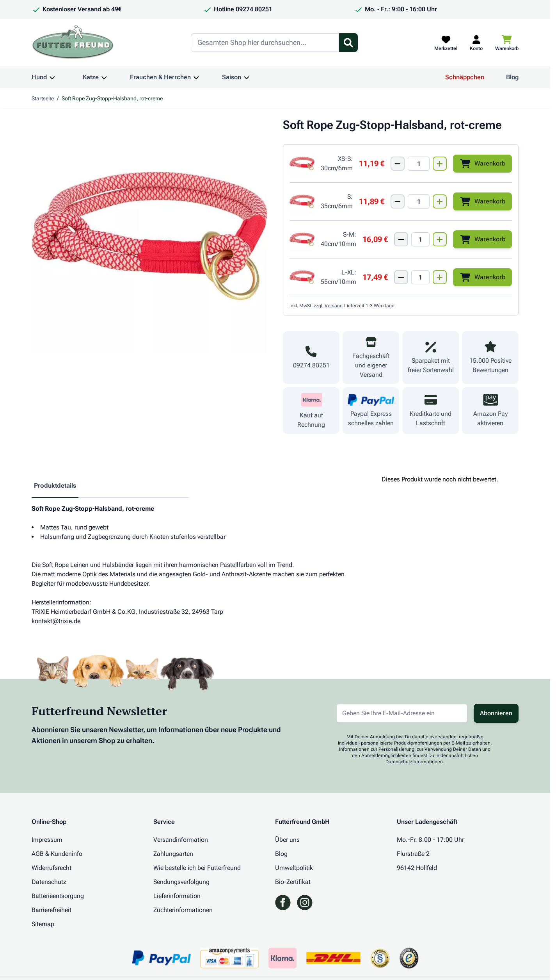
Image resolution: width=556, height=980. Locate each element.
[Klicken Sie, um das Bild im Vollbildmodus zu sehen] (149, 236)
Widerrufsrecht (52, 868)
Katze (91, 77)
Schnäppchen (465, 77)
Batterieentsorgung (58, 896)
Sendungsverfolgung (181, 882)
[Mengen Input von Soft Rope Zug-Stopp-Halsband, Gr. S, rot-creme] (419, 201)
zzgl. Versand (328, 306)
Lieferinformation (177, 896)
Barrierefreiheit (52, 910)
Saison (232, 77)
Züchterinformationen (183, 910)
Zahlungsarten (173, 854)
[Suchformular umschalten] (348, 43)
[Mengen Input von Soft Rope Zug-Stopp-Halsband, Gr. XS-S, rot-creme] (419, 164)
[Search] (265, 43)
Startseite (43, 98)
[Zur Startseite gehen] (73, 43)
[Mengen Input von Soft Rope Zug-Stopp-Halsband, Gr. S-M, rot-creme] (420, 239)
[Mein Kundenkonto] (476, 43)
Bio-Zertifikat (293, 882)
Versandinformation (181, 840)
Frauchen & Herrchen (160, 77)
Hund (39, 77)
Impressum (47, 840)
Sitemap (43, 924)
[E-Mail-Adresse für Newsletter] (402, 713)
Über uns (287, 840)
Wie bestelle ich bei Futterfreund (197, 868)
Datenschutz (49, 882)
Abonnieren (496, 713)
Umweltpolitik (294, 868)
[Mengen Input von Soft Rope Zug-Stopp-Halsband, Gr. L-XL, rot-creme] (420, 277)
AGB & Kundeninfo (57, 854)
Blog (512, 77)
